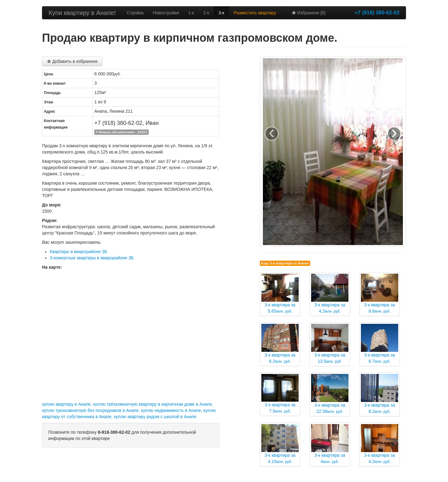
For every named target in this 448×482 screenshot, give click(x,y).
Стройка (135, 13)
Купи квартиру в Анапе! (82, 13)
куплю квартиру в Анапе (66, 404)
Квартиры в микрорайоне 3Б (79, 252)
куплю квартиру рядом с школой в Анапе (155, 417)
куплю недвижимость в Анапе (171, 410)
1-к (191, 13)
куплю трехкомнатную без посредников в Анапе (90, 410)
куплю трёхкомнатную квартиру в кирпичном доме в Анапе (152, 404)
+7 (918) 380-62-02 (377, 13)
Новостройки (166, 13)
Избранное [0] (308, 13)
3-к (221, 13)
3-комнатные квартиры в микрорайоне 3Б (92, 258)
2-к (206, 13)
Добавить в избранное (72, 61)
